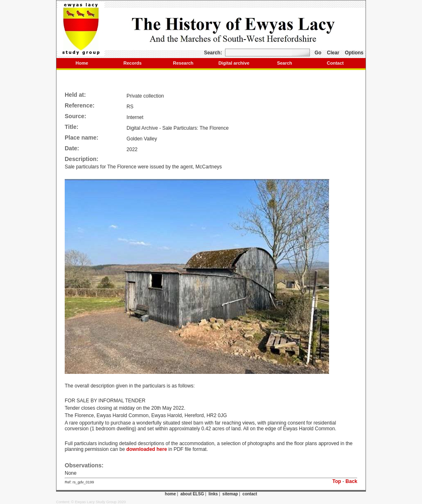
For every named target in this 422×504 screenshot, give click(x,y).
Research (183, 63)
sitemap (230, 494)
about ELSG (192, 494)
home (170, 494)
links (213, 494)
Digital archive (234, 63)
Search (285, 63)
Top (337, 481)
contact (250, 494)
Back (351, 481)
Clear (333, 53)
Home (82, 63)
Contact (335, 63)
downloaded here (147, 449)
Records (132, 63)
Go (318, 53)
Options (354, 53)
